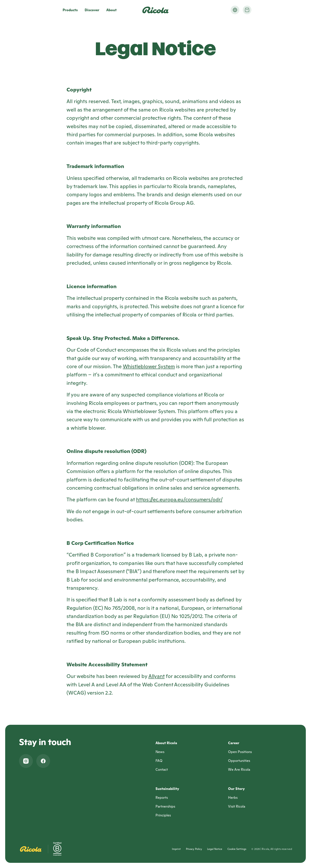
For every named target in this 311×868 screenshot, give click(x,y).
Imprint (176, 849)
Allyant (156, 676)
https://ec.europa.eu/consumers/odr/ (179, 499)
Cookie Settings (237, 849)
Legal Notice (215, 849)
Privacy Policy (194, 849)
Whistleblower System (149, 366)
